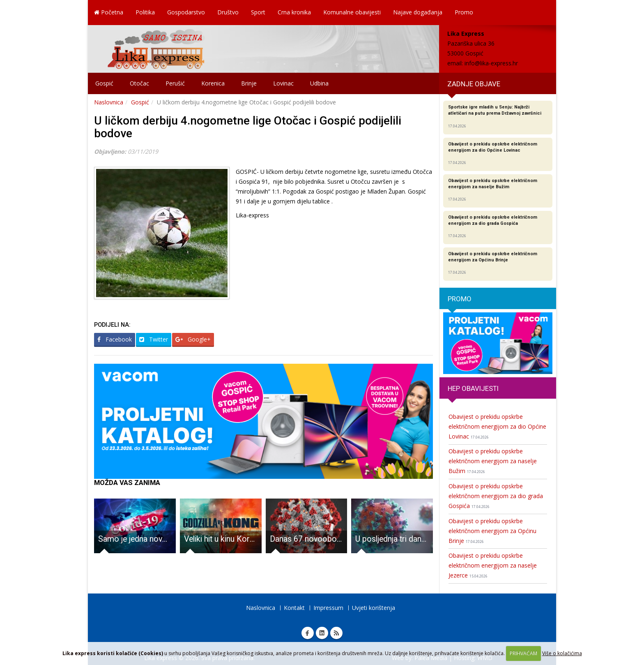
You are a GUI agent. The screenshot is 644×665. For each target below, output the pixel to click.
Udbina (319, 83)
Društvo (228, 12)
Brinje (249, 83)
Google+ (193, 339)
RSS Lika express (336, 633)
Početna (109, 12)
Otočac (139, 83)
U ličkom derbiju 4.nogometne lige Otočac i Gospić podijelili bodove (248, 127)
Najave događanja (418, 12)
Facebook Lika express (308, 633)
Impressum (328, 608)
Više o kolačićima (562, 653)
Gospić (104, 83)
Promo (464, 12)
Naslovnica (109, 102)
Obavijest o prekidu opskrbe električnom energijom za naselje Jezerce (493, 565)
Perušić (175, 83)
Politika (145, 12)
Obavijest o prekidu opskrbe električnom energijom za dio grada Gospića (496, 496)
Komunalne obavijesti (352, 12)
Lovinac (283, 83)
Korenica (213, 83)
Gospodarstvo (186, 12)
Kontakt (294, 608)
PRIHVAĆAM (523, 653)
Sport (258, 12)
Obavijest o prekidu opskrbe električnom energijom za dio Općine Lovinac (497, 426)
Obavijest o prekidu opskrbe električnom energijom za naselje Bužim (493, 461)
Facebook (115, 339)
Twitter (154, 339)
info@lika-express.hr (491, 63)
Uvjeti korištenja (374, 608)
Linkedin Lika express (322, 633)
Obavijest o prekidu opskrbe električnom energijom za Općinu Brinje (492, 531)
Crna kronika (294, 12)
